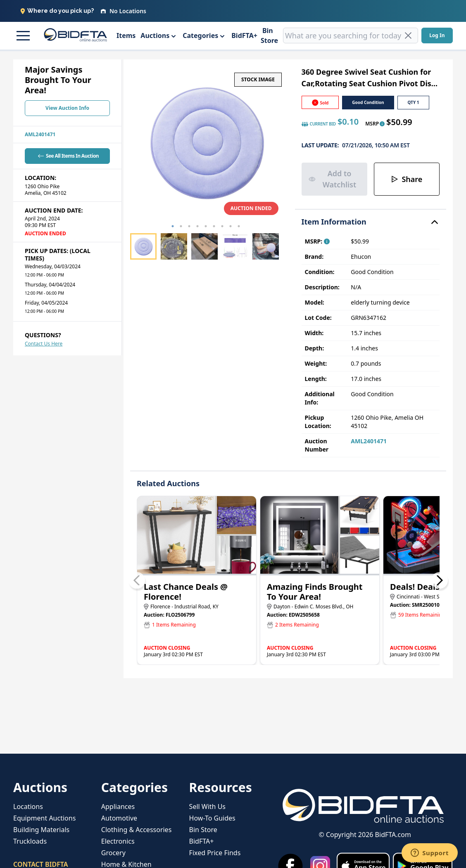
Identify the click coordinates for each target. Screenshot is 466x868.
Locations (28, 807)
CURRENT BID (319, 124)
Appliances (118, 807)
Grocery (113, 853)
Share (407, 179)
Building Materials (41, 830)
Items (126, 35)
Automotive (119, 818)
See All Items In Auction (67, 156)
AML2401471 (40, 134)
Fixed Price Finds (215, 853)
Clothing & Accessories (137, 830)
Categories (200, 35)
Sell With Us (207, 807)
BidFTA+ (244, 35)
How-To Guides (212, 818)
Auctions (155, 35)
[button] (22, 35)
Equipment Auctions (44, 818)
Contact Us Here (44, 344)
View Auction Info (67, 108)
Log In (437, 35)
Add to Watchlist (333, 179)
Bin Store (269, 35)
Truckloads (30, 841)
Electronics (118, 841)
